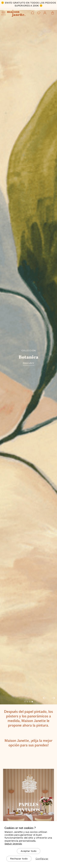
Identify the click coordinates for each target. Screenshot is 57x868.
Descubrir (29, 363)
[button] (25, 702)
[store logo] (18, 17)
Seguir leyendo (13, 844)
